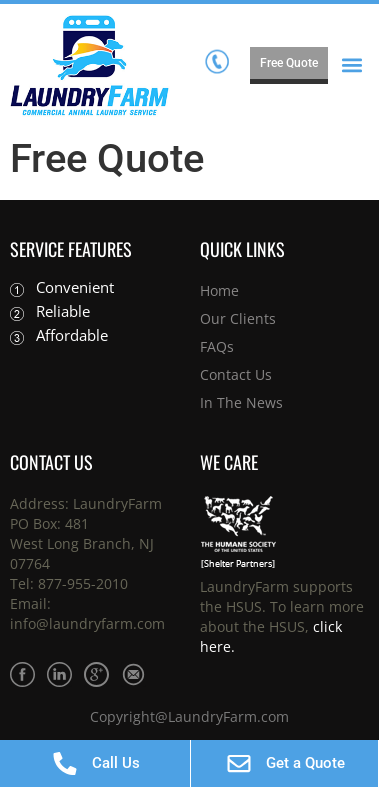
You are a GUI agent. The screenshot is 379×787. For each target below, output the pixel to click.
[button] (352, 65)
